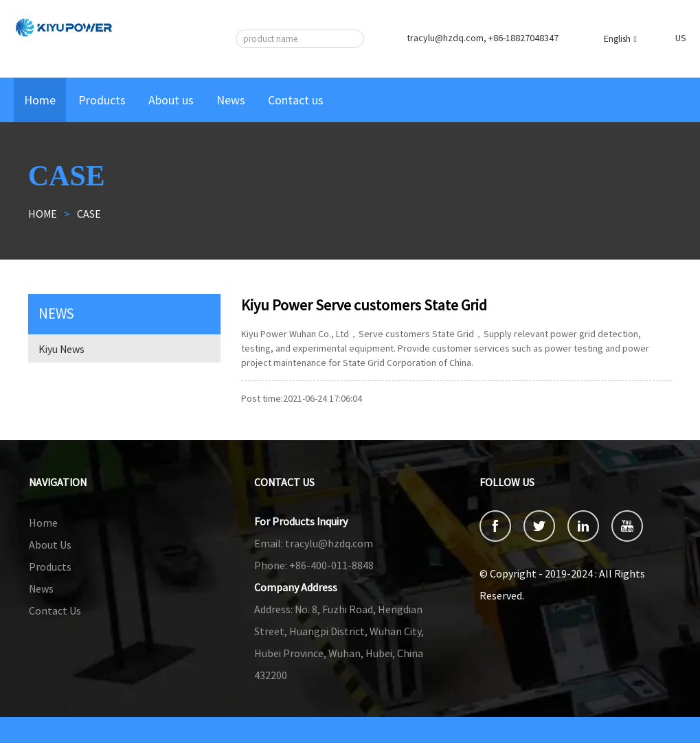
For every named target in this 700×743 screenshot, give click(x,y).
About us (171, 100)
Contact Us (55, 610)
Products (102, 100)
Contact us (296, 100)
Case (89, 214)
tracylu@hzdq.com (314, 543)
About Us (50, 545)
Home (40, 100)
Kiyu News (61, 349)
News (231, 100)
